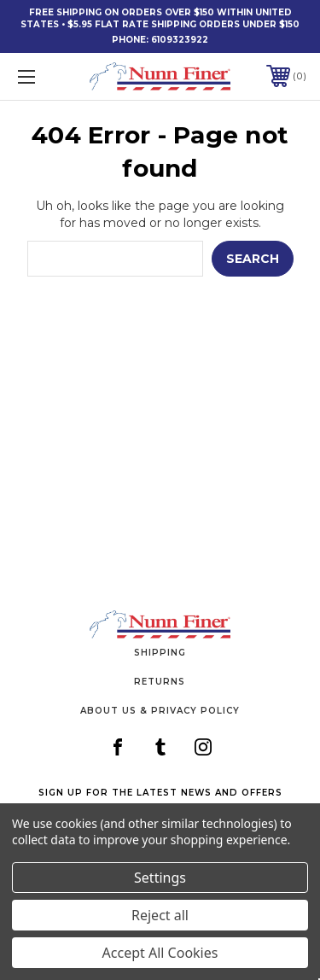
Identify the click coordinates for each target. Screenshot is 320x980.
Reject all (160, 915)
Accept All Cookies (160, 953)
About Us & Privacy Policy (160, 711)
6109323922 (180, 40)
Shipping (160, 653)
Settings (160, 878)
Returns (160, 682)
